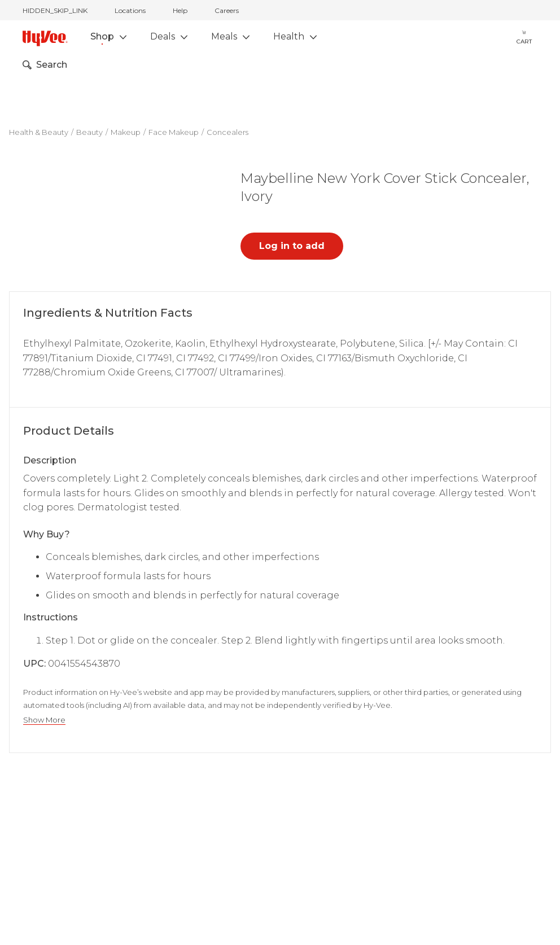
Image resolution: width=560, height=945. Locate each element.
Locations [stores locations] (130, 10)
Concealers (228, 132)
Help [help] (180, 10)
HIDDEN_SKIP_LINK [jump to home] (55, 10)
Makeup (126, 132)
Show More (44, 720)
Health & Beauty (39, 132)
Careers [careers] (227, 10)
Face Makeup (174, 132)
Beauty (89, 132)
